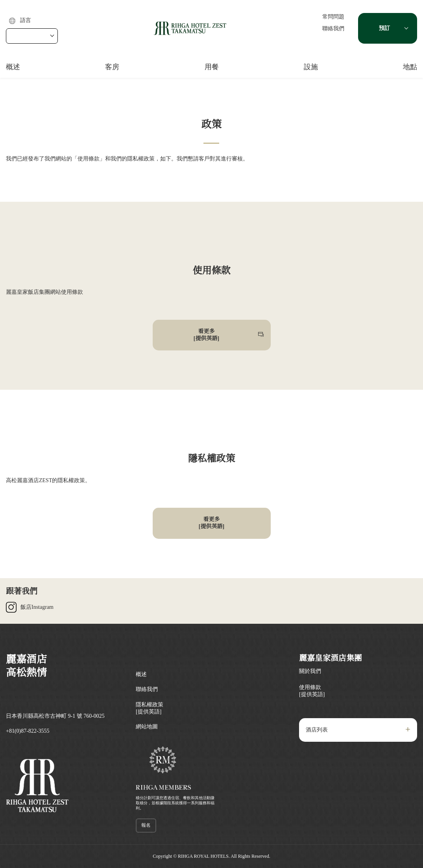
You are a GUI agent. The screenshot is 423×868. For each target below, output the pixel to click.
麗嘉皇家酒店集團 (331, 658)
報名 (146, 825)
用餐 (212, 67)
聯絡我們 (333, 29)
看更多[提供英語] (206, 335)
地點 (410, 67)
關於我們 (310, 671)
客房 (112, 67)
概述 (13, 67)
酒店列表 (317, 730)
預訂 (384, 28)
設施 (311, 67)
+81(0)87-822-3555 (28, 731)
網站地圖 (147, 727)
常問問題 (333, 17)
